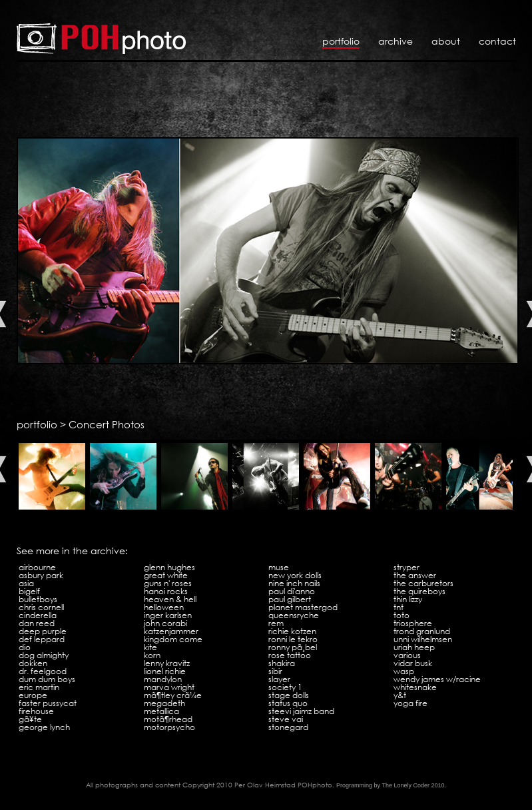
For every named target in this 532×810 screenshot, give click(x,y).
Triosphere (413, 623)
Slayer (279, 679)
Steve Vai (286, 719)
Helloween (164, 607)
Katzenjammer (171, 631)
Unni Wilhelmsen (423, 639)
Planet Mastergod (303, 607)
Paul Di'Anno (292, 591)
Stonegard (288, 727)
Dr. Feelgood (43, 671)
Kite (150, 647)
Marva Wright (169, 687)
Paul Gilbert (290, 599)
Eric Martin (39, 687)
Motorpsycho (169, 727)
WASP (404, 671)
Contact (497, 41)
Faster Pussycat (48, 703)
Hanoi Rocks (166, 591)
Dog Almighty (44, 655)
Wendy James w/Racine (437, 679)
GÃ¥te (30, 719)
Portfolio (341, 41)
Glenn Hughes (169, 567)
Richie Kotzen (292, 631)
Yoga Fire (410, 703)
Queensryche (294, 615)
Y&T (400, 695)
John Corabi (165, 623)
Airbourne (37, 567)
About (446, 41)
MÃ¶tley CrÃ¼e (173, 695)
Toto (401, 615)
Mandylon (163, 679)
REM (276, 623)
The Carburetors (423, 583)
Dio (25, 647)
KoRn (152, 655)
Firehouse (36, 711)
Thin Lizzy (408, 599)
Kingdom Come (173, 639)
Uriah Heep (414, 647)
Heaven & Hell (170, 599)
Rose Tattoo (290, 655)
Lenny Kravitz (167, 663)
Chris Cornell (41, 607)
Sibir (275, 671)
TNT (399, 607)
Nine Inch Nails (294, 583)
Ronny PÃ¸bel (293, 647)
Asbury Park (41, 575)
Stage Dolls (289, 695)
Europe (33, 695)
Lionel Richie (165, 671)
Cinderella (38, 615)
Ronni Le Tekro (293, 639)
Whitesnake (415, 687)
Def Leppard (42, 639)
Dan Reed (37, 623)
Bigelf (29, 591)
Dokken (33, 663)
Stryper (406, 567)
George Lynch (44, 727)
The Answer (415, 575)
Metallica (161, 711)
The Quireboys (419, 591)
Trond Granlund (422, 631)
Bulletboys (38, 599)
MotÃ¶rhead (168, 719)
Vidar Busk (413, 663)
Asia (26, 583)
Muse (279, 567)
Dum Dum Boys (47, 679)
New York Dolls (295, 575)
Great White (166, 575)
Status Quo (288, 703)
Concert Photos (107, 424)
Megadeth (164, 703)
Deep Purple (43, 631)
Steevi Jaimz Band (301, 711)
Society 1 (285, 687)
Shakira (282, 663)
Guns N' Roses (168, 583)
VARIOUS (407, 655)
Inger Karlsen (168, 615)
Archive (396, 41)
